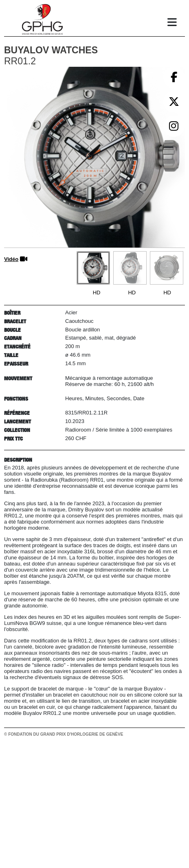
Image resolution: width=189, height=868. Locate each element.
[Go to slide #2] (130, 268)
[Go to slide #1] (93, 268)
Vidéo (11, 259)
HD (97, 293)
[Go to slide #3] (167, 268)
